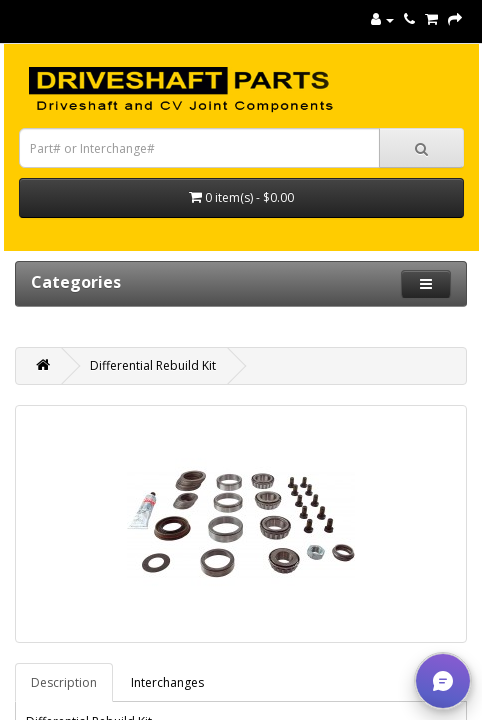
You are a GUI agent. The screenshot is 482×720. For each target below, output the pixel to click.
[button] (443, 681)
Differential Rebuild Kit (153, 365)
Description (64, 682)
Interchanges (167, 682)
